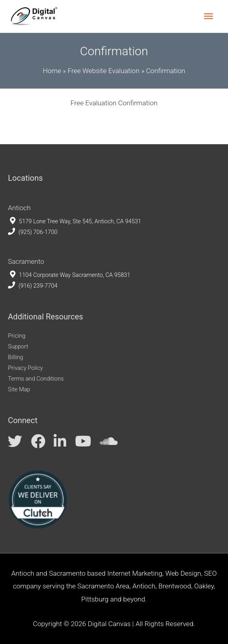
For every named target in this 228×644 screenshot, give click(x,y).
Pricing (17, 336)
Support (18, 346)
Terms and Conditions (36, 379)
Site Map (19, 389)
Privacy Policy (25, 368)
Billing (15, 357)
